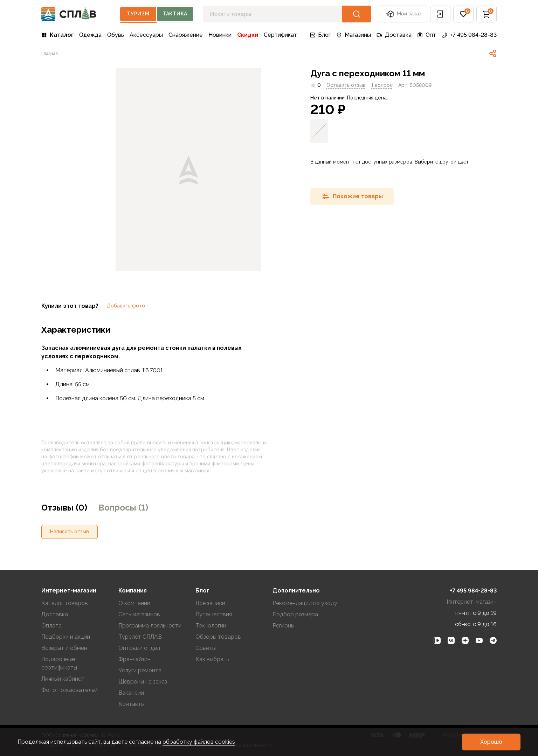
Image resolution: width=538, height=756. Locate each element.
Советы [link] (206, 648)
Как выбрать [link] (212, 659)
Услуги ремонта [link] (140, 670)
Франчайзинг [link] (136, 659)
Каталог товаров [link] (65, 603)
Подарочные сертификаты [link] (59, 663)
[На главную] (69, 14)
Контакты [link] (132, 704)
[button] (440, 14)
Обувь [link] (116, 35)
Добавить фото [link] (126, 306)
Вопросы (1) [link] (123, 508)
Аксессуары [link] (146, 35)
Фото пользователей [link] (70, 690)
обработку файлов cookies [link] (199, 742)
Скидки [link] (248, 35)
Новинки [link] (220, 35)
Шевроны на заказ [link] (143, 682)
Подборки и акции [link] (66, 637)
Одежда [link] (90, 35)
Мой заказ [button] (403, 14)
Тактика (175, 14)
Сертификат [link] (280, 35)
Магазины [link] (354, 35)
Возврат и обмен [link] (64, 648)
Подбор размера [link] (295, 614)
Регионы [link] (284, 626)
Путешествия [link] (214, 614)
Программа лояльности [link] (150, 626)
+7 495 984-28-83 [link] (469, 35)
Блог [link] (320, 35)
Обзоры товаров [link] (218, 637)
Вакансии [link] (131, 693)
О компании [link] (134, 603)
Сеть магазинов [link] (139, 614)
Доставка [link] (394, 35)
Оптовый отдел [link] (139, 648)
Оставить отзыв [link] (346, 85)
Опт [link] (427, 35)
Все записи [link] (210, 603)
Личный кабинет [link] (63, 679)
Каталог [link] (57, 35)
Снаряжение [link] (186, 35)
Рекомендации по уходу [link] (305, 603)
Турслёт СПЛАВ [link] (140, 637)
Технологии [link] (211, 626)
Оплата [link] (51, 626)
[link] (50, 54)
